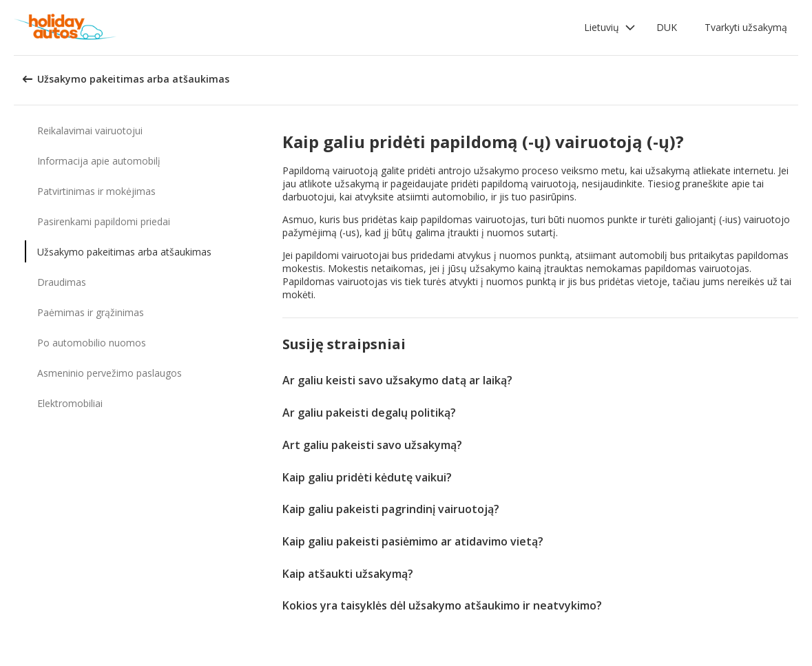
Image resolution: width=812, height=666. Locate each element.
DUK (667, 27)
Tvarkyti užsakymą (746, 27)
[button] (610, 28)
